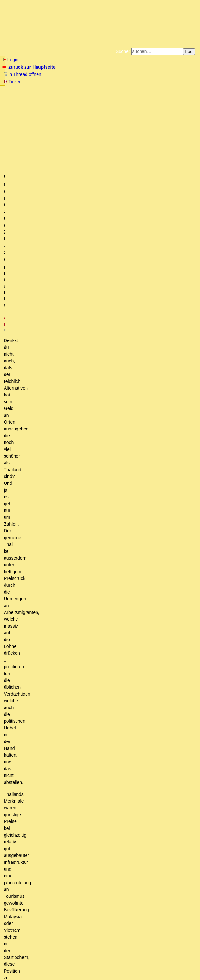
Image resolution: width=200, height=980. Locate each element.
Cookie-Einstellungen (118, 100)
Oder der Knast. (53, 741)
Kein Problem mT (80, 856)
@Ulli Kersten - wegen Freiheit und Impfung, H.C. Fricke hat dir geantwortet (87, 912)
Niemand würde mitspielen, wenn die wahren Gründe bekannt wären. (81, 318)
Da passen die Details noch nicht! (45, 349)
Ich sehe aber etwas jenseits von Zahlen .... (103, 477)
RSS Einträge (15, 962)
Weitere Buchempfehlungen (151, 95)
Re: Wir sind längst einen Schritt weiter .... (89, 447)
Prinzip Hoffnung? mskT (41, 691)
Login (10, 60)
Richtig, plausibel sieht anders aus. (51, 343)
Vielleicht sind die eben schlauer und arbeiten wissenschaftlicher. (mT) (100, 386)
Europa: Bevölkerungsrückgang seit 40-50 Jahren (61, 337)
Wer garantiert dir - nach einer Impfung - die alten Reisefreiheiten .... (102, 416)
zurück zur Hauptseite (30, 67)
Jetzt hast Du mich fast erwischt (70, 624)
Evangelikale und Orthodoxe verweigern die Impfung (69, 355)
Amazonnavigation (79, 100)
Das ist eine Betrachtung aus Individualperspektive (106, 465)
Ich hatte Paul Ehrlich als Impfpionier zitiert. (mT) (87, 594)
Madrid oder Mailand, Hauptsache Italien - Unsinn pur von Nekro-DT (102, 581)
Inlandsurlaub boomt (68, 551)
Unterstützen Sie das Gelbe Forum (47, 95)
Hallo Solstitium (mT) (55, 618)
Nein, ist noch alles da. (68, 649)
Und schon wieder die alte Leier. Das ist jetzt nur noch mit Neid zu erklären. (119, 796)
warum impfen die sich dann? (54, 380)
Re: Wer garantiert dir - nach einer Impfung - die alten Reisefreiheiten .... (111, 429)
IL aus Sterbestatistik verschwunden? (79, 642)
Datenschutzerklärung (175, 90)
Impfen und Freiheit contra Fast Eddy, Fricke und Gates (67, 305)
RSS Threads (39, 962)
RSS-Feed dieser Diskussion (169, 296)
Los (189, 52)
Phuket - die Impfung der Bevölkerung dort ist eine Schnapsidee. (111, 569)
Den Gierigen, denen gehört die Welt (69, 734)
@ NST (130, 135)
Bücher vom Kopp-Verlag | (131, 90)
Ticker (12, 82)
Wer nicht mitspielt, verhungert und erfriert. (59, 331)
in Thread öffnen (22, 74)
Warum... (26, 361)
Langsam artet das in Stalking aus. (102, 887)
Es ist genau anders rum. (37, 685)
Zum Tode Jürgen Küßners (80, 90)
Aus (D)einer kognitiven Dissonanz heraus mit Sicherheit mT (108, 807)
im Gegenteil (52, 526)
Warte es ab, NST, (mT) (63, 557)
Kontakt (58, 962)
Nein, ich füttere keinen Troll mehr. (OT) (99, 844)
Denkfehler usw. (45, 655)
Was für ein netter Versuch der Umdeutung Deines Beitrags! (102, 600)
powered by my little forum (100, 972)
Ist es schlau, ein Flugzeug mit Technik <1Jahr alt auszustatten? (98, 404)
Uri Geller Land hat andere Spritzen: (65, 612)
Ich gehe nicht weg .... (65, 563)
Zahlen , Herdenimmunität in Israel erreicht (77, 398)
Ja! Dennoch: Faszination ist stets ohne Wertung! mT (108, 832)
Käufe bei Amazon (106, 95)
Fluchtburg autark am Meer (29, 90)
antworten (21, 283)
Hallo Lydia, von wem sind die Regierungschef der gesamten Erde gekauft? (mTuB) (104, 367)
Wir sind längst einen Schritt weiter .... (81, 441)
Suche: (123, 51)
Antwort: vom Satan (44, 661)
